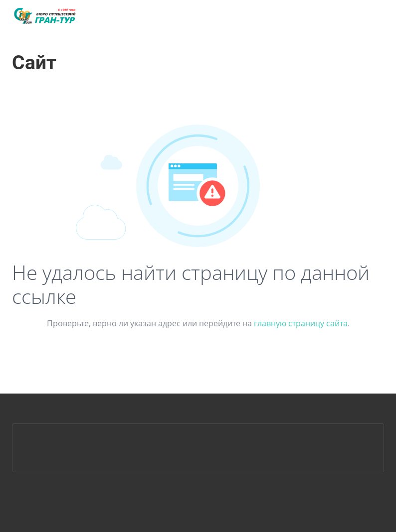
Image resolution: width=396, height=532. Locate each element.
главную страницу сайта (301, 323)
